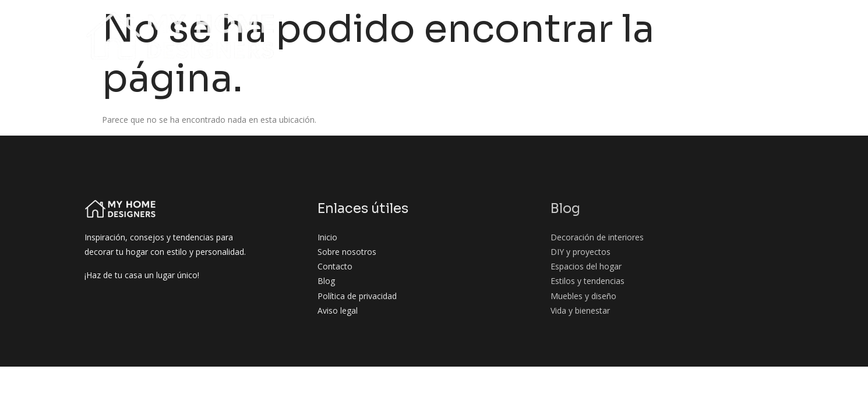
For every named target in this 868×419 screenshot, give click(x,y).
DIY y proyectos (545, 22)
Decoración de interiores (436, 22)
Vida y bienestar (696, 45)
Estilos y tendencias (744, 22)
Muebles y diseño (608, 45)
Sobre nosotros (290, 22)
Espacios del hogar (639, 22)
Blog (352, 22)
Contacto (768, 45)
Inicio (227, 22)
